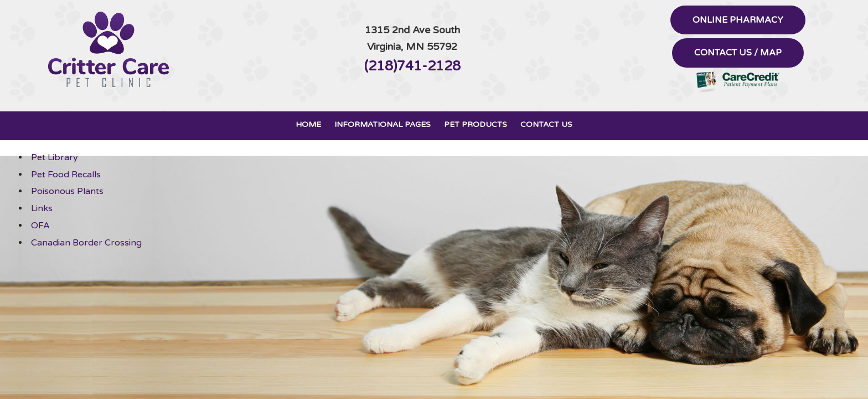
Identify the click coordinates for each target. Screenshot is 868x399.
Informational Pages (383, 124)
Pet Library (55, 157)
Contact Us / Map (738, 53)
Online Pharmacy (738, 20)
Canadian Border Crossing (86, 243)
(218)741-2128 (412, 66)
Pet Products (476, 124)
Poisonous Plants (67, 191)
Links (42, 208)
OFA (40, 226)
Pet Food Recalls (66, 175)
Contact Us (546, 124)
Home (308, 124)
